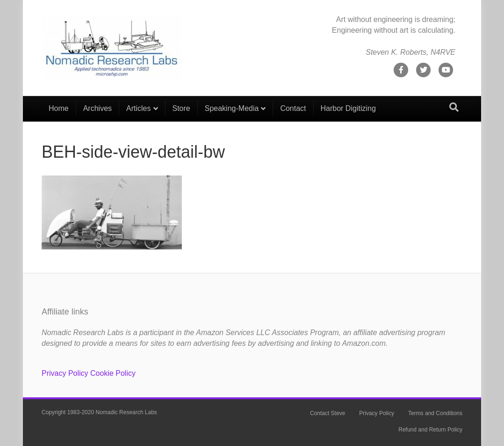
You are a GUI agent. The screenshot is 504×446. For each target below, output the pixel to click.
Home (59, 108)
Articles (138, 108)
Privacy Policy (65, 373)
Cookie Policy (113, 373)
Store (181, 108)
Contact (293, 108)
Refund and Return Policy (430, 430)
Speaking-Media (232, 108)
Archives (97, 108)
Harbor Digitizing (348, 108)
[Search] (454, 107)
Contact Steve (328, 413)
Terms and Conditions (435, 413)
